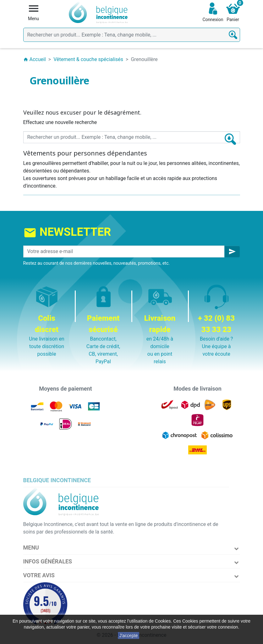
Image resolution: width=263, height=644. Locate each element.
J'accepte (129, 636)
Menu (31, 548)
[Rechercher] (132, 35)
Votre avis (39, 575)
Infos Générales (48, 561)
